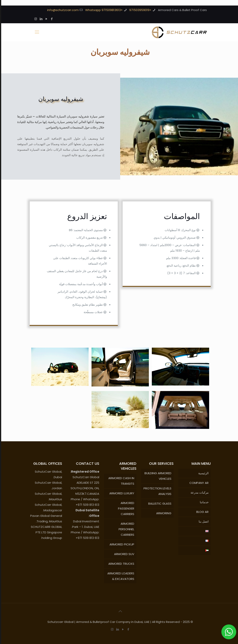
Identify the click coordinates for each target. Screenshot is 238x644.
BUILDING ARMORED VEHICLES (157, 476)
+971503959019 (139, 10)
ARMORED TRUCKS (120, 564)
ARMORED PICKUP (121, 544)
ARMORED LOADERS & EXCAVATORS (120, 576)
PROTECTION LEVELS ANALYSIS (156, 491)
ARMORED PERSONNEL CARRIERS (125, 529)
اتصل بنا (202, 521)
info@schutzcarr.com (62, 10)
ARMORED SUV (123, 554)
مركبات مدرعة (198, 492)
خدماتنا (203, 502)
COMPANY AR (198, 483)
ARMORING (163, 513)
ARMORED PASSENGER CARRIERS (125, 508)
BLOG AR (201, 512)
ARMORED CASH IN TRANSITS (120, 481)
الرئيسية (202, 473)
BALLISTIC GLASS (159, 504)
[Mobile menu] (36, 32)
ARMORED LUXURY (121, 493)
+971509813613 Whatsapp (103, 10)
